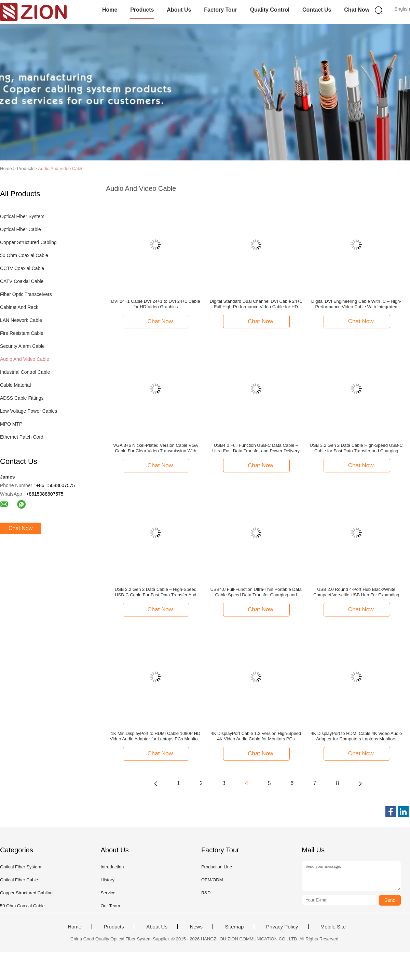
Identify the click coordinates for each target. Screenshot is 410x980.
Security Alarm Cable (22, 346)
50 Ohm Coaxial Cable (24, 255)
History (107, 880)
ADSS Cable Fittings (22, 398)
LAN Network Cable (21, 320)
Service (108, 893)
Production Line (217, 867)
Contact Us (317, 10)
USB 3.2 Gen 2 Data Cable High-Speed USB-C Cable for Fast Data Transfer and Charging (356, 448)
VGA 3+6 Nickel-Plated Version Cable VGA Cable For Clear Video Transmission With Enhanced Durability (155, 448)
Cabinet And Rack (19, 307)
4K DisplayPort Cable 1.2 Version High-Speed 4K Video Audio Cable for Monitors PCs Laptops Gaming (256, 736)
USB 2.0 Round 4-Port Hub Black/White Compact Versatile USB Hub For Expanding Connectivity (356, 592)
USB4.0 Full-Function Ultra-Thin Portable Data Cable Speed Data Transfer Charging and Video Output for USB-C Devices (256, 592)
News (196, 927)
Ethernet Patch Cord (22, 437)
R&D (206, 893)
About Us (179, 10)
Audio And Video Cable (61, 168)
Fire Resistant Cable (22, 333)
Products (142, 10)
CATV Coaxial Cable (22, 281)
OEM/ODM (212, 880)
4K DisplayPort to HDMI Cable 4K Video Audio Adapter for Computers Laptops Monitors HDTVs (356, 736)
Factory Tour (221, 10)
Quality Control (270, 10)
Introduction (112, 867)
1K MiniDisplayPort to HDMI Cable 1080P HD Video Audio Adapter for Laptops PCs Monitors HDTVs (155, 736)
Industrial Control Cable (25, 372)
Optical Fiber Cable (20, 229)
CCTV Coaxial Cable (22, 268)
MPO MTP (11, 424)
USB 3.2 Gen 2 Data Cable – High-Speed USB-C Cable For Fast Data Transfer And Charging (156, 592)
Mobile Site (333, 927)
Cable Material (15, 385)
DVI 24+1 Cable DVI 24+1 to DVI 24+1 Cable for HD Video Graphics (156, 304)
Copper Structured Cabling (28, 242)
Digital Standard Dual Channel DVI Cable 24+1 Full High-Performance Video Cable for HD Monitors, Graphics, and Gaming (256, 304)
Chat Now (357, 10)
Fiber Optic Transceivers (26, 294)
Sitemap (234, 927)
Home (110, 10)
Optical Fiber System (22, 216)
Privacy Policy (282, 927)
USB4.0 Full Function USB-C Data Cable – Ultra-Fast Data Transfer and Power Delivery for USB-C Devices (256, 448)
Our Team (110, 906)
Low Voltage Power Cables (29, 411)
